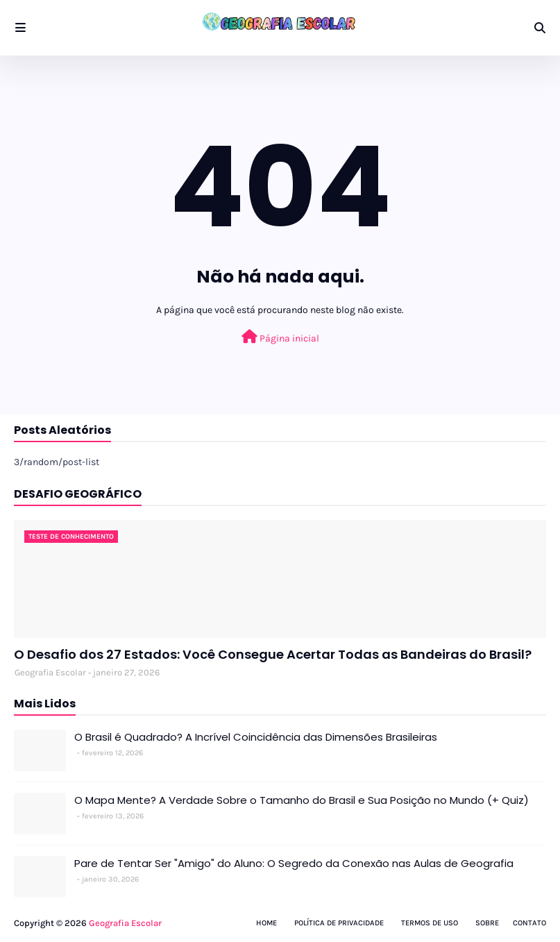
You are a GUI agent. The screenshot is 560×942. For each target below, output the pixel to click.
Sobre (487, 923)
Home (266, 923)
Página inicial (280, 337)
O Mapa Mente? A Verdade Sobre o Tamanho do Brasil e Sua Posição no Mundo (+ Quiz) (302, 800)
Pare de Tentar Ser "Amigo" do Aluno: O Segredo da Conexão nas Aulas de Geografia (294, 863)
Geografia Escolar (50, 672)
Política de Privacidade (339, 923)
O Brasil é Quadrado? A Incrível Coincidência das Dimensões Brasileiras (256, 737)
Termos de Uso (430, 923)
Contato (529, 923)
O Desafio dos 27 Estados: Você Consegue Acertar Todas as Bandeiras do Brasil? (273, 654)
